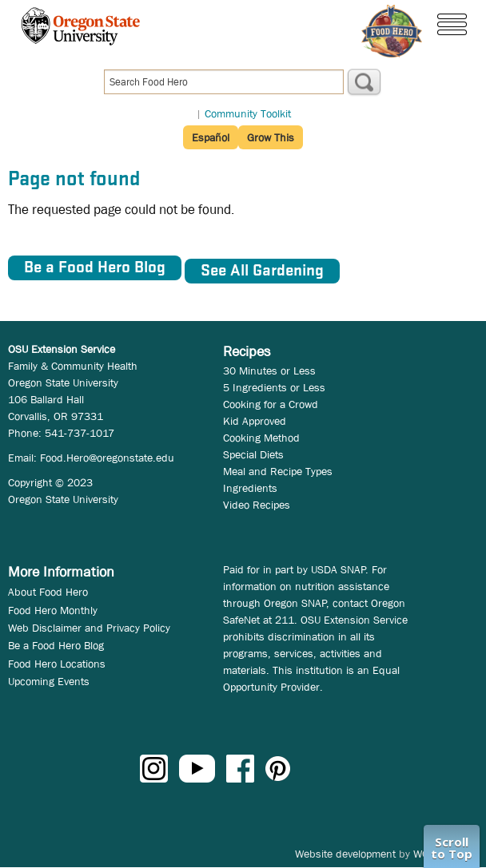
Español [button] (211, 137)
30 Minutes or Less (269, 371)
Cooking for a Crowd (271, 404)
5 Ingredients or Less (274, 387)
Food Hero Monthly (53, 610)
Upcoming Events (49, 681)
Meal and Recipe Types (278, 471)
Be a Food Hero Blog (56, 645)
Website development (345, 854)
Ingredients (250, 488)
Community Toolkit (248, 113)
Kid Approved (255, 421)
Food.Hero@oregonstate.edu (107, 458)
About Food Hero (48, 592)
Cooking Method (261, 438)
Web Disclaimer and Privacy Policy (89, 628)
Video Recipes (257, 505)
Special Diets (253, 454)
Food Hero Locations (57, 664)
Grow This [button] (271, 137)
